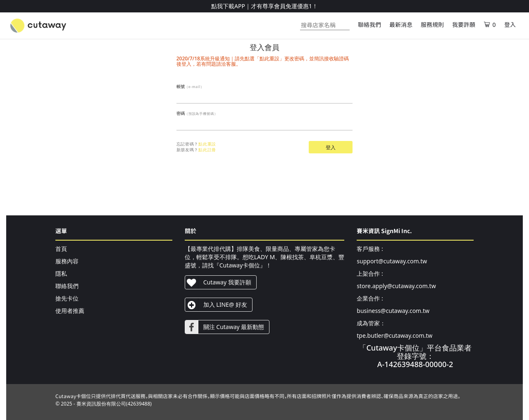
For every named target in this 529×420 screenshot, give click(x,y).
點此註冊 (207, 150)
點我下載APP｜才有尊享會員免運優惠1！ (264, 6)
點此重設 (207, 144)
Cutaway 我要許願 (218, 282)
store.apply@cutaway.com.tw (396, 286)
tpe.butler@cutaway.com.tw (394, 335)
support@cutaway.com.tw (392, 261)
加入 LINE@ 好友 (216, 305)
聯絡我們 (369, 25)
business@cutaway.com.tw (393, 311)
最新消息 (401, 25)
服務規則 (432, 25)
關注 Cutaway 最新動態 (225, 327)
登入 (510, 25)
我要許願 (464, 25)
